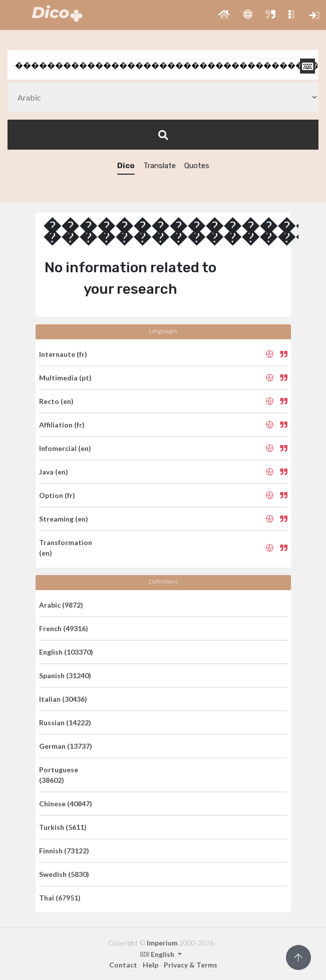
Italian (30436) (63, 699)
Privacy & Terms (191, 965)
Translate (159, 166)
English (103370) (66, 652)
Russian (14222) (65, 722)
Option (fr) (57, 495)
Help (150, 965)
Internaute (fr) (63, 354)
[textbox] (163, 65)
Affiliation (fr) (62, 425)
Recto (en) (56, 401)
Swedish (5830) (64, 874)
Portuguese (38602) (59, 775)
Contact (123, 965)
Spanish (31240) (65, 675)
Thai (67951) (60, 898)
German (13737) (66, 746)
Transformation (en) (66, 548)
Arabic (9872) (61, 605)
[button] (224, 15)
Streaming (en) (64, 519)
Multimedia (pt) (65, 378)
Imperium (162, 943)
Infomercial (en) (65, 448)
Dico (126, 166)
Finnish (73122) (64, 851)
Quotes (197, 166)
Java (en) (54, 472)
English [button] (158, 954)
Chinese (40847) (66, 804)
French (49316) (64, 628)
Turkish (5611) (63, 827)
